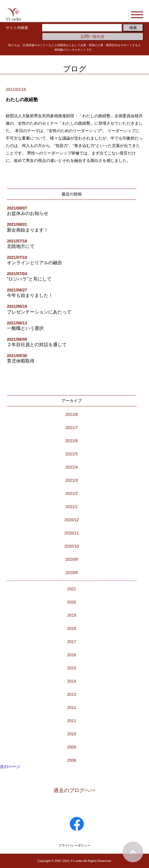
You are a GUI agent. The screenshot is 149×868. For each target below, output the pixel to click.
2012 (71, 708)
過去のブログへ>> (74, 790)
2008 (71, 760)
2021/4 (72, 467)
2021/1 (72, 507)
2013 (71, 694)
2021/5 (72, 454)
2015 (71, 668)
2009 (71, 747)
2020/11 (72, 533)
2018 (71, 628)
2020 (71, 602)
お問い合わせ (93, 36)
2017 (71, 642)
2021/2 (72, 493)
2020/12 (72, 520)
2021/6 (72, 441)
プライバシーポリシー (74, 845)
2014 (71, 681)
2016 (71, 655)
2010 (71, 734)
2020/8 (72, 573)
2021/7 (72, 428)
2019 (71, 615)
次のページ (10, 767)
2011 (71, 721)
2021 (71, 589)
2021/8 (72, 414)
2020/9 (72, 559)
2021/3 (72, 480)
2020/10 (72, 546)
